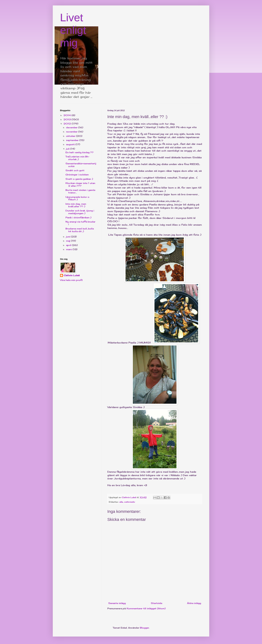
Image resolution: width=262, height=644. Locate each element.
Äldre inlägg (194, 603)
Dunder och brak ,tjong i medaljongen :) (80, 212)
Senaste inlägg (117, 603)
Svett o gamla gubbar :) (79, 179)
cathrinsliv (130, 502)
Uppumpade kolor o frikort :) (77, 198)
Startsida (156, 603)
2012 (68, 124)
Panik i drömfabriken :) (78, 217)
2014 (68, 115)
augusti (71, 144)
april (69, 245)
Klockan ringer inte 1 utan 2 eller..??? (80, 184)
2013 (68, 119)
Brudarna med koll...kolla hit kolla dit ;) (80, 230)
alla (121, 502)
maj (69, 241)
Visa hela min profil (71, 280)
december (72, 127)
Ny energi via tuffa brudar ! (80, 223)
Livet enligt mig (73, 30)
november (72, 132)
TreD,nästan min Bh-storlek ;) (77, 158)
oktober (71, 136)
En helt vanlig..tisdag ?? (80, 152)
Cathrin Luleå (72, 275)
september (73, 140)
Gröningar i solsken (77, 175)
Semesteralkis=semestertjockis (81, 165)
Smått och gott (75, 170)
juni (69, 237)
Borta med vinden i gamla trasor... (80, 191)
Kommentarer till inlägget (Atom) (146, 608)
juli (68, 149)
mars (69, 249)
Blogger (144, 628)
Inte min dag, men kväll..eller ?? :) (76, 205)
